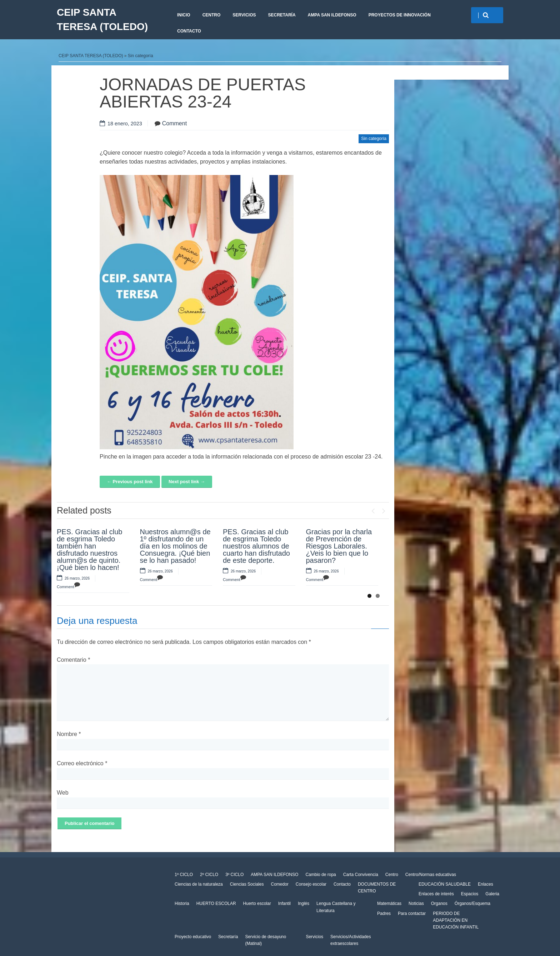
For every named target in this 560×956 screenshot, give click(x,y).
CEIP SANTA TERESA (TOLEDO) (102, 19)
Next (384, 509)
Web (63, 793)
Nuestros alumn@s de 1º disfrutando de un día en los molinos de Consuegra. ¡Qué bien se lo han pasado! (175, 546)
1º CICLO (184, 875)
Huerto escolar (257, 904)
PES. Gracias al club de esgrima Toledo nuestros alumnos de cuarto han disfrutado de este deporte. (256, 546)
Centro (212, 15)
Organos (439, 904)
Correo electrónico (82, 763)
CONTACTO (189, 31)
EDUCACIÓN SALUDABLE (445, 884)
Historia (182, 904)
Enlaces (486, 884)
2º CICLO (209, 875)
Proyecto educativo (193, 937)
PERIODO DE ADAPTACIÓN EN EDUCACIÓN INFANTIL (456, 920)
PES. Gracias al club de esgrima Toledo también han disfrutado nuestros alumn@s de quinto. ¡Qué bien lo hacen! (89, 550)
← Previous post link (130, 482)
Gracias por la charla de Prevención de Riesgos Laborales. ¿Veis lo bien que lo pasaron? (339, 546)
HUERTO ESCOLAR (216, 904)
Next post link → (187, 482)
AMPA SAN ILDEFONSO (332, 15)
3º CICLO (234, 875)
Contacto (342, 884)
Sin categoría (141, 56)
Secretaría (282, 15)
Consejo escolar (311, 884)
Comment (174, 123)
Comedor (279, 884)
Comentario (73, 660)
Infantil (284, 904)
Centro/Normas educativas (431, 875)
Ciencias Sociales (247, 884)
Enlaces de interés (436, 894)
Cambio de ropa (321, 875)
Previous (373, 509)
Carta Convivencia (361, 875)
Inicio (184, 15)
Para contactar (412, 914)
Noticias (416, 904)
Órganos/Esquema (472, 904)
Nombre (69, 734)
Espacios (470, 894)
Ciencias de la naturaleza (199, 884)
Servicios (244, 15)
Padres (384, 914)
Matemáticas (389, 904)
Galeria (492, 894)
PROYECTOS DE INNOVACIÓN (400, 15)
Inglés (304, 904)
